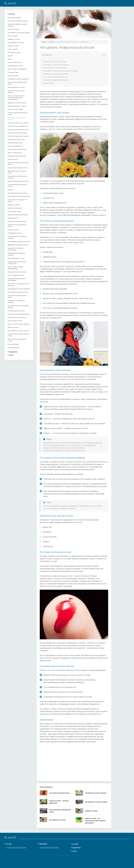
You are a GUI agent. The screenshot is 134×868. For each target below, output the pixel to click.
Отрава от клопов (13, 230)
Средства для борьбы (14, 18)
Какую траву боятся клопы (16, 258)
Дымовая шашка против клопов (18, 215)
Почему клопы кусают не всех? (17, 149)
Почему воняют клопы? (15, 321)
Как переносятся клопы (15, 66)
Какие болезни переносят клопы (18, 168)
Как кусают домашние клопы (17, 221)
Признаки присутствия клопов (56, 80)
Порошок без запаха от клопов (17, 272)
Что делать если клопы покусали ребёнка (60, 71)
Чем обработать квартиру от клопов (19, 241)
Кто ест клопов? (13, 36)
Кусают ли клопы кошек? (15, 109)
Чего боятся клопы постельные (17, 133)
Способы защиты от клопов (16, 311)
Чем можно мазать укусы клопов (18, 123)
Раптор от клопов (13, 76)
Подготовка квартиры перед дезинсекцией (16, 279)
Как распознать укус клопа (54, 62)
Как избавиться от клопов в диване (19, 33)
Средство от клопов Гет (15, 208)
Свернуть (104, 55)
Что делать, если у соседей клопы (18, 126)
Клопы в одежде (13, 49)
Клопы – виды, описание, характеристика (16, 268)
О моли (11, 355)
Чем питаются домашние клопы (18, 21)
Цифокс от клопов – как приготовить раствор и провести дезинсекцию (95, 821)
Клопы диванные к (14, 347)
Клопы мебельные (13, 344)
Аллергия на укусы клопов (16, 139)
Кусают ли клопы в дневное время (18, 314)
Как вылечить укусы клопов (55, 68)
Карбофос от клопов (14, 39)
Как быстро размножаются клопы (18, 129)
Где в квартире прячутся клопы (18, 193)
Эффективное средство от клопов (18, 245)
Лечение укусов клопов (15, 143)
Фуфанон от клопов (14, 205)
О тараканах (12, 352)
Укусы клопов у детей (14, 211)
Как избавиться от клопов (16, 42)
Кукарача (11, 190)
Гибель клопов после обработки (17, 69)
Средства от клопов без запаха (17, 103)
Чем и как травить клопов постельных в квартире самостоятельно (16, 98)
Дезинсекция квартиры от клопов (18, 181)
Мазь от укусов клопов (15, 153)
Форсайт (10, 56)
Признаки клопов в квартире (17, 156)
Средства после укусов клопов (56, 74)
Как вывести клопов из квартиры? (18, 79)
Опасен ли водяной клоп (15, 146)
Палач (10, 59)
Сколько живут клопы (15, 62)
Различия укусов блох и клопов (18, 292)
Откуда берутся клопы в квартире (96, 793)
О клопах (11, 14)
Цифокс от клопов (13, 46)
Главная (44, 42)
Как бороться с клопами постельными (15, 249)
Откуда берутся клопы (15, 233)
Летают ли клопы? (13, 327)
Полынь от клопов (13, 29)
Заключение (48, 83)
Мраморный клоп (13, 218)
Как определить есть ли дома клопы (19, 196)
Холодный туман (13, 72)
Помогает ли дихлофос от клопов (18, 136)
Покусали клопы (13, 159)
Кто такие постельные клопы (55, 77)
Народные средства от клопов (17, 106)
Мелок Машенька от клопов (16, 87)
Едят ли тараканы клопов (16, 275)
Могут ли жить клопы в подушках (18, 324)
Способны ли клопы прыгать (17, 317)
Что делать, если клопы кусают (56, 65)
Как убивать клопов (14, 52)
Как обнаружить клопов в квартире (19, 289)
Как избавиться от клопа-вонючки (19, 331)
